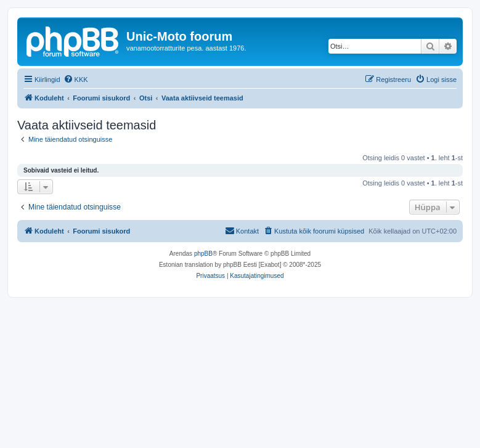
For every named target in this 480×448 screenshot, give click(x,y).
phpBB (203, 254)
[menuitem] (76, 79)
